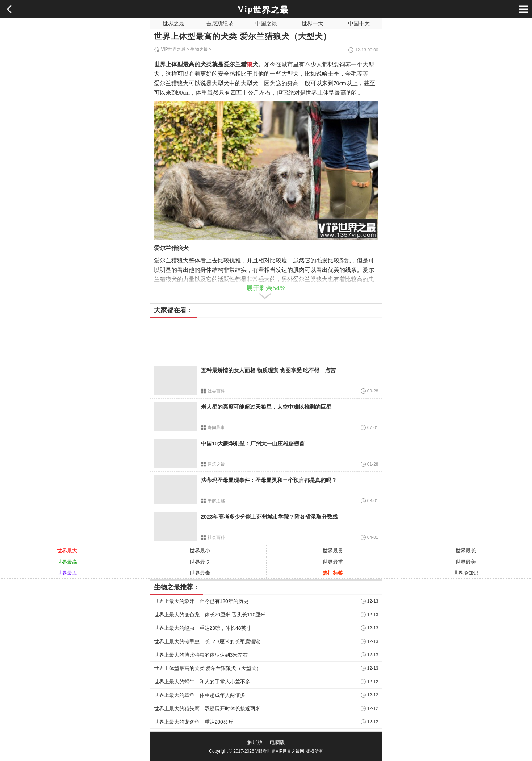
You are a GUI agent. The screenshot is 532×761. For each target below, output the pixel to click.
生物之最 (199, 49)
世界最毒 (200, 573)
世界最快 (200, 562)
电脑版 (277, 742)
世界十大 (313, 23)
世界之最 (173, 23)
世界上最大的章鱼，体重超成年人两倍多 (200, 695)
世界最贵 (333, 550)
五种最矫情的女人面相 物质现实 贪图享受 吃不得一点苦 (269, 370)
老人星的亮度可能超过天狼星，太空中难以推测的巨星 (266, 407)
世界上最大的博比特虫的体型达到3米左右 (201, 655)
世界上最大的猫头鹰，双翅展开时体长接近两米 (207, 708)
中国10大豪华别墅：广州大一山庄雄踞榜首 (253, 443)
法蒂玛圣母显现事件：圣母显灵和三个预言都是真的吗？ (269, 480)
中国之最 (266, 23)
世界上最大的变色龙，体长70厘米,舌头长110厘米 (210, 615)
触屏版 (255, 742)
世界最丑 (67, 573)
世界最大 (67, 550)
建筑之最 (216, 464)
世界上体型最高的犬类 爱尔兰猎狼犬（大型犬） (208, 668)
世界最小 (200, 550)
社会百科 (216, 391)
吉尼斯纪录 (220, 23)
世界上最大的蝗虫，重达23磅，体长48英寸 (203, 628)
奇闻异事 (216, 428)
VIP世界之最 (173, 49)
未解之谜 (216, 501)
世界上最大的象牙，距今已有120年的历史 (201, 601)
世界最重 (333, 562)
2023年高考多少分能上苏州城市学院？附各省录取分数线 (269, 517)
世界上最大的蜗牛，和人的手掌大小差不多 (202, 682)
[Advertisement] (266, 340)
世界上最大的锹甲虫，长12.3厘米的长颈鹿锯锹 (207, 641)
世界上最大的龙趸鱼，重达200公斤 (194, 722)
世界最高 (67, 562)
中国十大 (359, 23)
